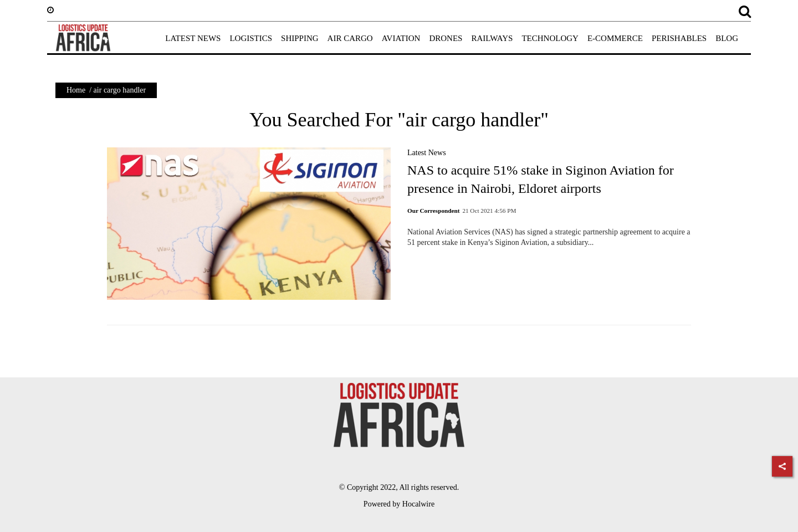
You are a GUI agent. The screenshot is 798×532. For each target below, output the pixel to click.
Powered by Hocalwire (399, 504)
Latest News (427, 153)
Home (76, 90)
